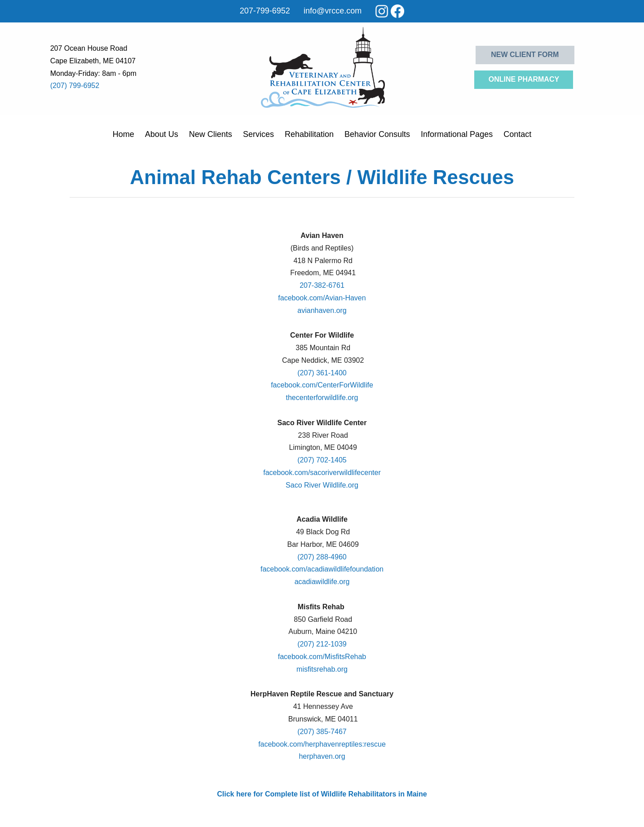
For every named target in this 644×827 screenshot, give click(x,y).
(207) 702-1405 (322, 460)
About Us (162, 134)
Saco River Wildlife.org (322, 485)
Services (258, 134)
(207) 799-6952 (75, 86)
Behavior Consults (377, 134)
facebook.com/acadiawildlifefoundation (322, 569)
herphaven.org (322, 756)
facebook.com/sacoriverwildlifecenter (322, 473)
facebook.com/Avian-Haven (322, 298)
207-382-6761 (322, 285)
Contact (517, 134)
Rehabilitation (309, 134)
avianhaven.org (322, 310)
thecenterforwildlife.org (322, 398)
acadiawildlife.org (322, 582)
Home (124, 134)
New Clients (211, 134)
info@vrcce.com (333, 11)
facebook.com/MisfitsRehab (322, 657)
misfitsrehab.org (322, 669)
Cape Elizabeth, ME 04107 (93, 61)
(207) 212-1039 (322, 644)
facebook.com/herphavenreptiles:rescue (322, 744)
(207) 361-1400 (322, 373)
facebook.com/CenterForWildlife (322, 385)
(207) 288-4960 (322, 557)
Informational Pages (457, 134)
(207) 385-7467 (322, 732)
